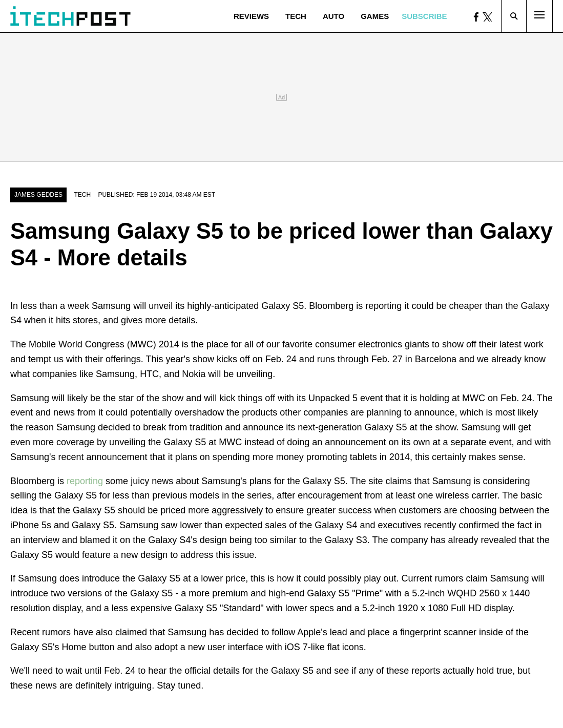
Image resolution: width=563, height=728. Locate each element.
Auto (333, 16)
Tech (296, 16)
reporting (85, 481)
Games (375, 16)
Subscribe (424, 16)
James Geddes (38, 195)
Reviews (251, 16)
